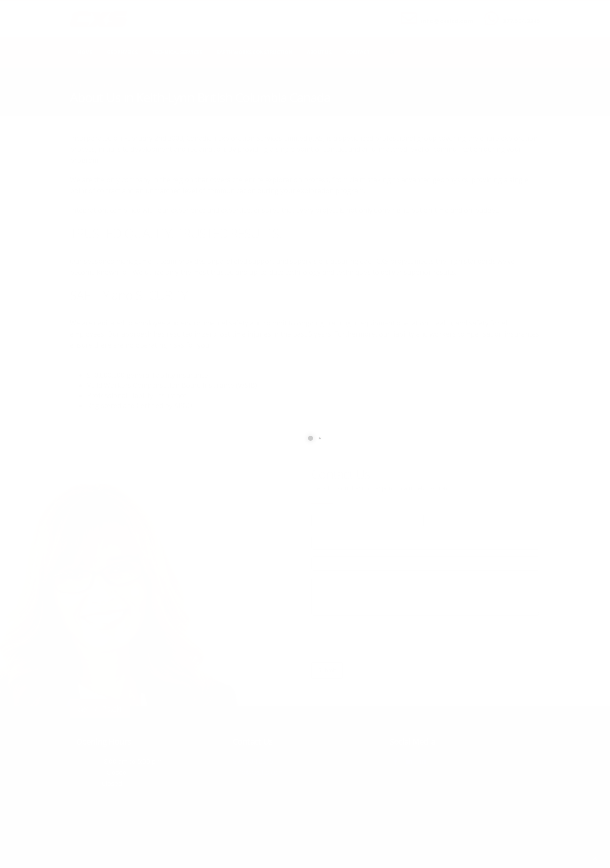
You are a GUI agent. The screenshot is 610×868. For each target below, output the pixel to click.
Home (85, 52)
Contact (358, 52)
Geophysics (122, 52)
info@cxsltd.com (447, 21)
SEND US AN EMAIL (443, 14)
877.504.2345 (521, 21)
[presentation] (376, 639)
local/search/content (121, 85)
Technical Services (177, 52)
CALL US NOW (520, 14)
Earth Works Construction (254, 52)
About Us (319, 52)
